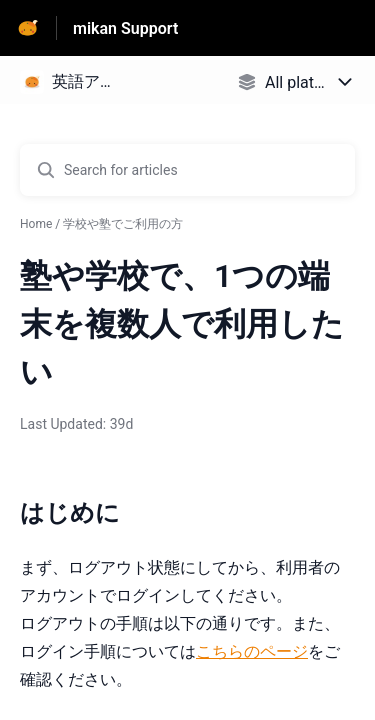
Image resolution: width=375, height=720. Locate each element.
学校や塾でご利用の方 (123, 224)
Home (36, 224)
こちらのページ (252, 651)
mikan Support (125, 28)
